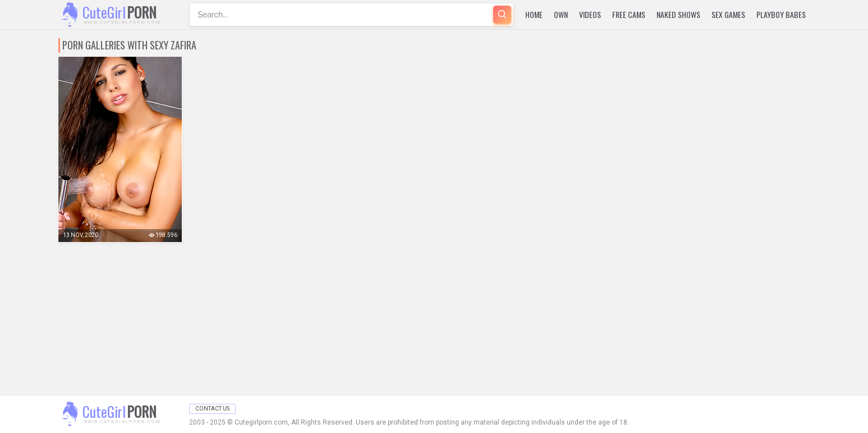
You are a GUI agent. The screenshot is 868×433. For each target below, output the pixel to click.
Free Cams (629, 14)
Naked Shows (678, 14)
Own (561, 14)
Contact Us (212, 409)
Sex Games (728, 14)
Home (534, 14)
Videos (590, 14)
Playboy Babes (781, 14)
